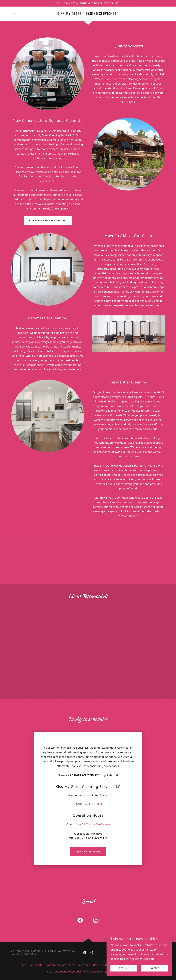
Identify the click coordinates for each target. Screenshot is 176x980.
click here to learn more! (48, 221)
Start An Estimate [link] (56, 965)
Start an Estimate (88, 852)
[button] (15, 14)
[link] (88, 14)
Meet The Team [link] (102, 965)
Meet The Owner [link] (79, 965)
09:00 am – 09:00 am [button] (94, 824)
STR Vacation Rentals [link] (97, 971)
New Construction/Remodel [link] (64, 971)
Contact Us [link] (35, 965)
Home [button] (22, 965)
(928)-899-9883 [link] (93, 804)
